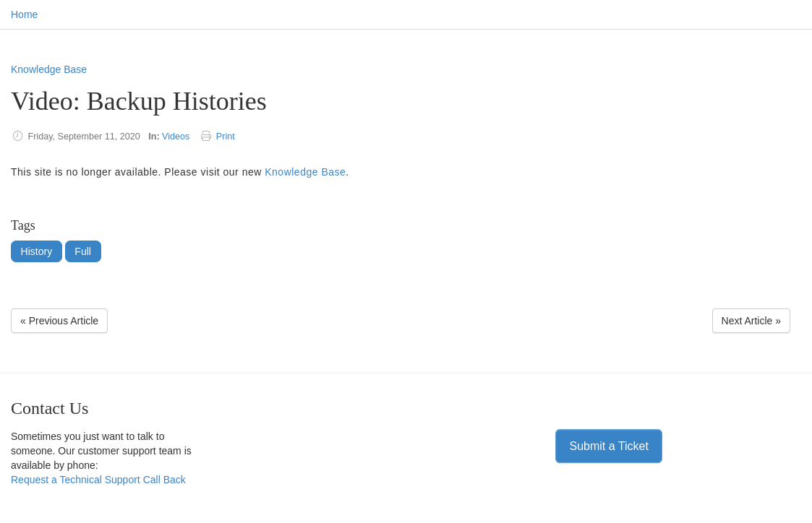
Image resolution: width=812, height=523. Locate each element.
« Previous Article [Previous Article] (59, 321)
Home (24, 14)
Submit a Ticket (608, 446)
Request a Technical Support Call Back (98, 480)
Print (226, 137)
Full (83, 251)
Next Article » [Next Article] (751, 321)
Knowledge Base (49, 69)
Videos (176, 137)
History (37, 251)
